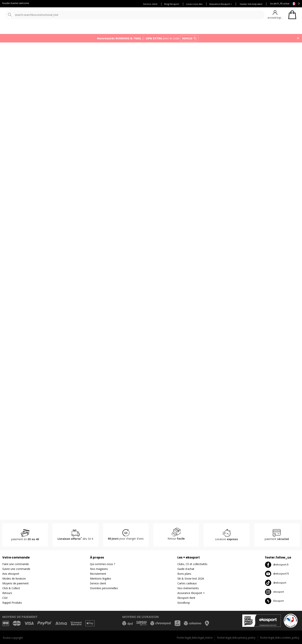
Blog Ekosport (172, 4)
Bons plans (184, 574)
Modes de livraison (14, 578)
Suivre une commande (16, 569)
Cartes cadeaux (187, 583)
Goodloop (184, 603)
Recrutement (98, 574)
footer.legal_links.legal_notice (195, 638)
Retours (7, 593)
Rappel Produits (12, 603)
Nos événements (188, 588)
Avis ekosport (11, 574)
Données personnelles (104, 588)
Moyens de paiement (16, 583)
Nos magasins (99, 569)
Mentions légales (101, 578)
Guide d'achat (186, 569)
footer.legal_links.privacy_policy (236, 638)
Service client (150, 4)
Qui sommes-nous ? (102, 564)
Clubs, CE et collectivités (192, 564)
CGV (5, 598)
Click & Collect (11, 588)
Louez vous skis (194, 4)
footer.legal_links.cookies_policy (280, 638)
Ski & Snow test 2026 (191, 578)
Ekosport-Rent (186, 598)
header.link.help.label (251, 4)
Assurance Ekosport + (221, 4)
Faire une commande (16, 564)
